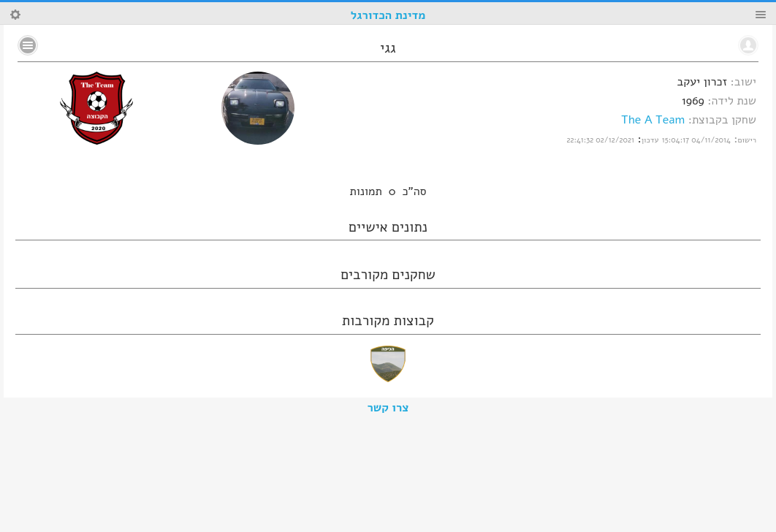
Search (15, 15)
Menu (761, 15)
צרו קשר (388, 408)
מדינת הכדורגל (388, 15)
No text (28, 45)
